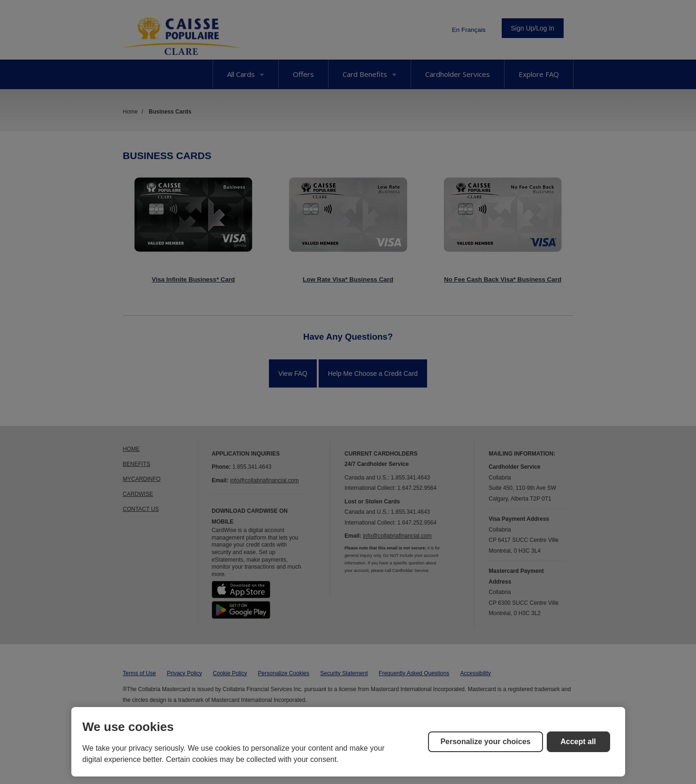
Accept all (578, 742)
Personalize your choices (485, 742)
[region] (348, 742)
